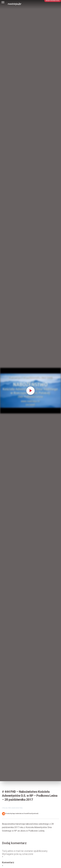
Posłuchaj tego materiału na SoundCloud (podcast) (20, 814)
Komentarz (8, 864)
